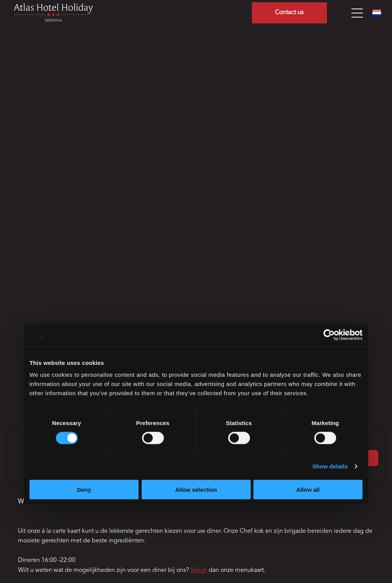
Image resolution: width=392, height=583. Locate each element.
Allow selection (196, 489)
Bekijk (199, 570)
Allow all (308, 489)
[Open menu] (357, 13)
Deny (84, 489)
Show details (330, 466)
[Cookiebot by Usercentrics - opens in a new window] (329, 335)
